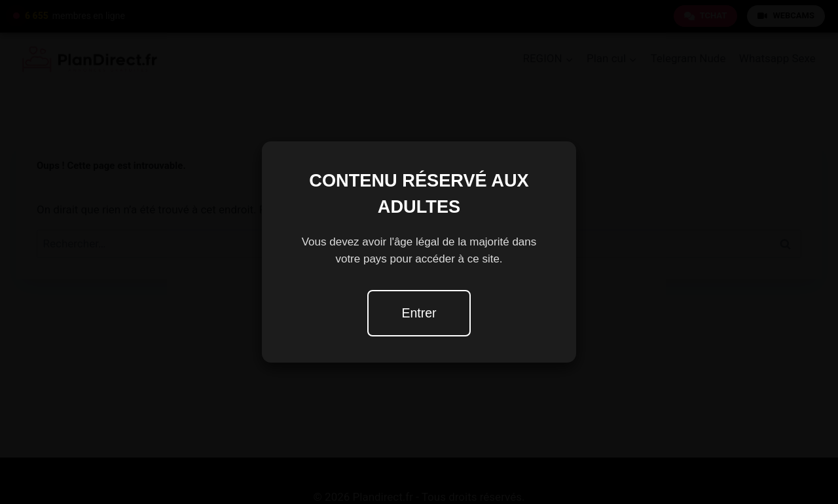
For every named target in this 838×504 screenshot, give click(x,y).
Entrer (419, 313)
